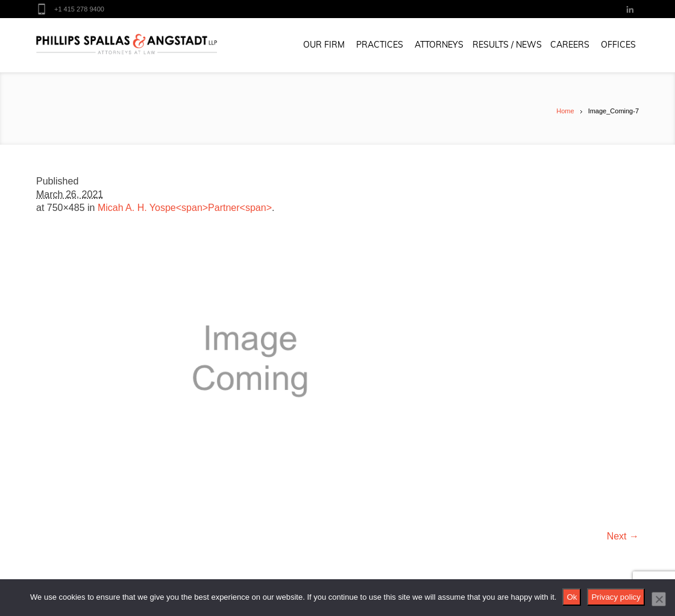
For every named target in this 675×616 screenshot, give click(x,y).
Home (565, 111)
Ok (572, 597)
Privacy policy (616, 597)
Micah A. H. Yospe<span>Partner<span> (185, 208)
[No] (659, 599)
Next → (623, 536)
